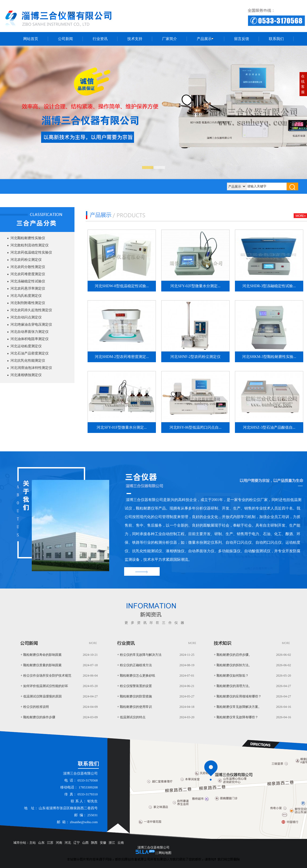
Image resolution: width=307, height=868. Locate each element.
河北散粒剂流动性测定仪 (29, 245)
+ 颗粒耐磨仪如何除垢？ (231, 676)
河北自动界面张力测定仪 (29, 332)
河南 (59, 843)
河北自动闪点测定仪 (26, 317)
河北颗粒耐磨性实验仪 (28, 238)
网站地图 (165, 853)
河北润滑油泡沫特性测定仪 (31, 368)
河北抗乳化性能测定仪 (28, 360)
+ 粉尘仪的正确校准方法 (135, 665)
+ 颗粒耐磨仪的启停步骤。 (233, 655)
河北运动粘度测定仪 (26, 346)
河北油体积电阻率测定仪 (29, 339)
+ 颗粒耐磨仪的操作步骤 (38, 717)
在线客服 (303, 84)
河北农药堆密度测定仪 (28, 274)
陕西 (94, 843)
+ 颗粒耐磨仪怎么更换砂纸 (136, 676)
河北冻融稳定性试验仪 (28, 281)
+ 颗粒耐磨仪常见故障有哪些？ (236, 717)
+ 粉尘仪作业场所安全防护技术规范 (46, 676)
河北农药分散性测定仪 (28, 267)
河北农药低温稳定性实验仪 (31, 252)
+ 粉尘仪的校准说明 (35, 707)
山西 (85, 843)
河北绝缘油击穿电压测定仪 (31, 324)
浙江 (112, 843)
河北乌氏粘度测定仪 (26, 296)
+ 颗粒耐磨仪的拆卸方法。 (233, 665)
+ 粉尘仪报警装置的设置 (135, 686)
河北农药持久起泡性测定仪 (31, 310)
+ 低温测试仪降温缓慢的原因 (41, 696)
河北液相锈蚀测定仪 (26, 375)
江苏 (50, 843)
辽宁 (77, 843)
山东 (41, 843)
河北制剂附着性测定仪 (28, 303)
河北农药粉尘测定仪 (26, 260)
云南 (121, 843)
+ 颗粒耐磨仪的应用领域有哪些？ (238, 696)
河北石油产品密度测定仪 (29, 353)
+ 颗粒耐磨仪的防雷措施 (135, 696)
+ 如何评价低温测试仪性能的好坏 (44, 686)
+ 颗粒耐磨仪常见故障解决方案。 (238, 707)
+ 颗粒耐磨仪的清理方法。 (233, 686)
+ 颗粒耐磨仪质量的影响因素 (41, 665)
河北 (68, 843)
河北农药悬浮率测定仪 (28, 288)
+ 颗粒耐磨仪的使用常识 (135, 707)
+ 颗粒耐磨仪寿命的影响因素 (41, 655)
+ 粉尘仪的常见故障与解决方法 (139, 655)
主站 (33, 843)
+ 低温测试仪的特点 (131, 717)
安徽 (103, 843)
